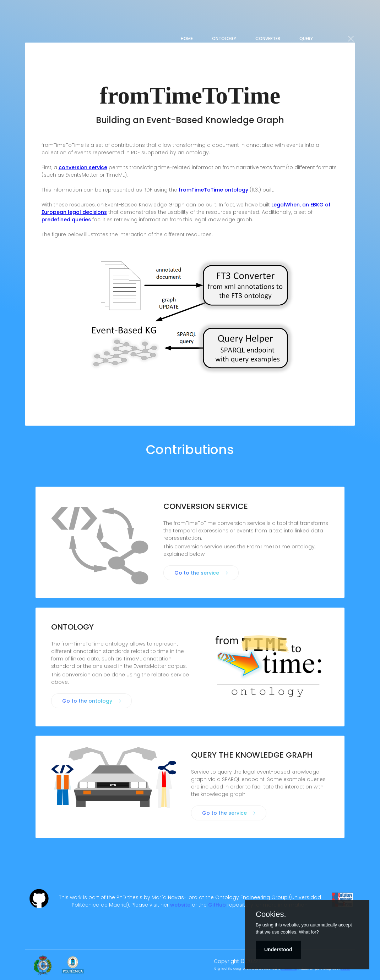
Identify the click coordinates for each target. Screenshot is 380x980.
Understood (278, 949)
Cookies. (271, 914)
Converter (268, 38)
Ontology (224, 38)
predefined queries (66, 220)
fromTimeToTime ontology (213, 190)
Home (187, 38)
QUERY (306, 38)
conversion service (83, 167)
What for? (309, 932)
